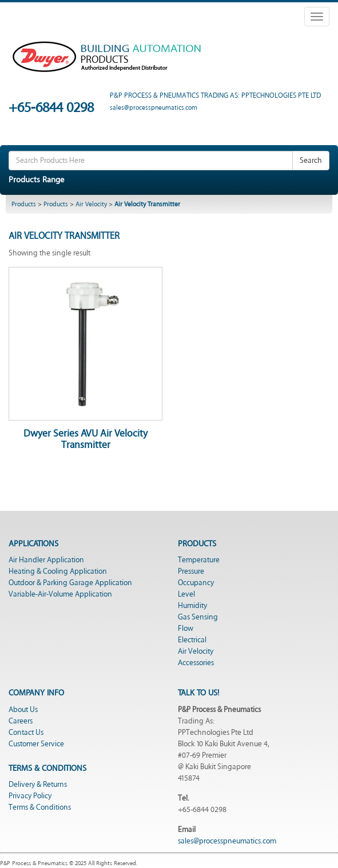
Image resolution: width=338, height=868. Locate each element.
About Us (23, 710)
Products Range (36, 180)
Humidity (192, 606)
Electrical (192, 640)
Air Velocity (91, 204)
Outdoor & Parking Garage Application (70, 583)
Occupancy (196, 583)
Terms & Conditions (40, 807)
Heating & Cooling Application (58, 571)
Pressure (191, 571)
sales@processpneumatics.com (227, 841)
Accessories (196, 663)
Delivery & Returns (38, 785)
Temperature (199, 560)
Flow (186, 629)
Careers (21, 721)
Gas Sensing (198, 617)
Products (24, 204)
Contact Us (26, 733)
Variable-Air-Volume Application (60, 594)
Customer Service (36, 744)
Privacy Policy (30, 796)
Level (186, 594)
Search (311, 161)
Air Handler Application (46, 560)
